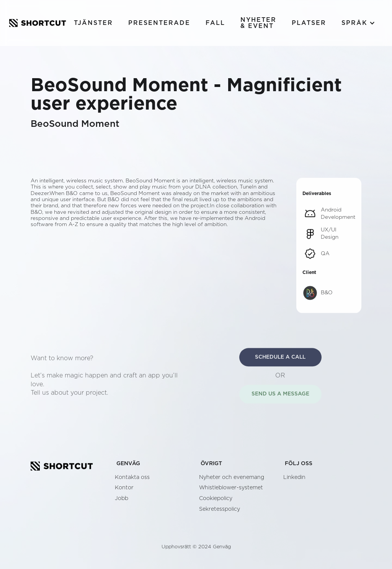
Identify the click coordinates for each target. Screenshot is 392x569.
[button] (358, 23)
